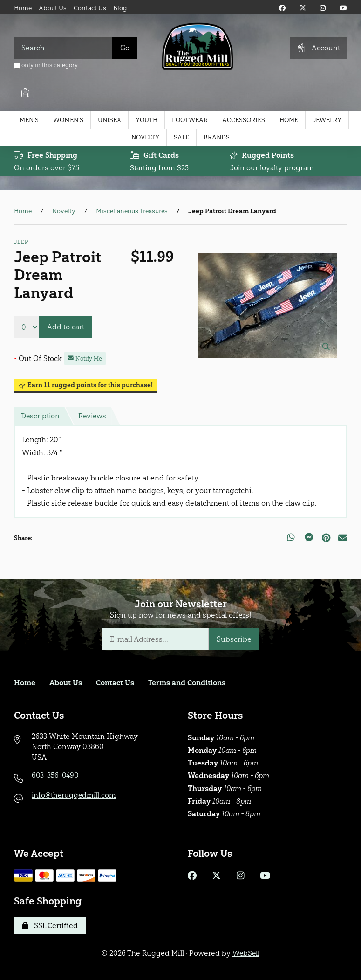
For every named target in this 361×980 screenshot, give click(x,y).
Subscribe (234, 639)
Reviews (94, 416)
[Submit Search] (125, 48)
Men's (29, 120)
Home (23, 8)
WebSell (246, 953)
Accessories (244, 120)
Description (41, 416)
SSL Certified (50, 926)
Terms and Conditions (187, 683)
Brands (217, 137)
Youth (146, 120)
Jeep (21, 243)
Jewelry (327, 120)
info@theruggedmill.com (75, 795)
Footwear (190, 120)
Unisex (109, 120)
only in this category (46, 65)
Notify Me (85, 358)
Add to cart (66, 327)
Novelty (145, 137)
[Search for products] (63, 48)
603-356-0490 (56, 775)
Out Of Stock (38, 358)
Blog (120, 8)
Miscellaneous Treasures (132, 212)
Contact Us (90, 8)
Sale (181, 137)
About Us (53, 8)
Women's (68, 120)
